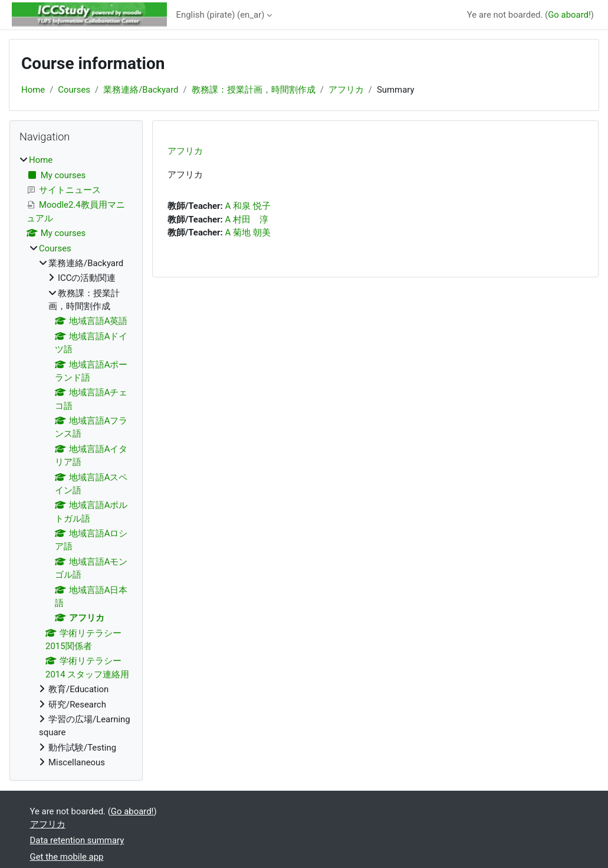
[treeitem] (76, 461)
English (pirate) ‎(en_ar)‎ (221, 15)
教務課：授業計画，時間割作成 (254, 90)
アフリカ (346, 90)
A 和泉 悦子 (247, 206)
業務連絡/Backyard (141, 90)
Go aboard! (569, 15)
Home (33, 90)
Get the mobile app (67, 857)
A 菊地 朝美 (247, 232)
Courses (74, 90)
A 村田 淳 (246, 220)
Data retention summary (77, 840)
